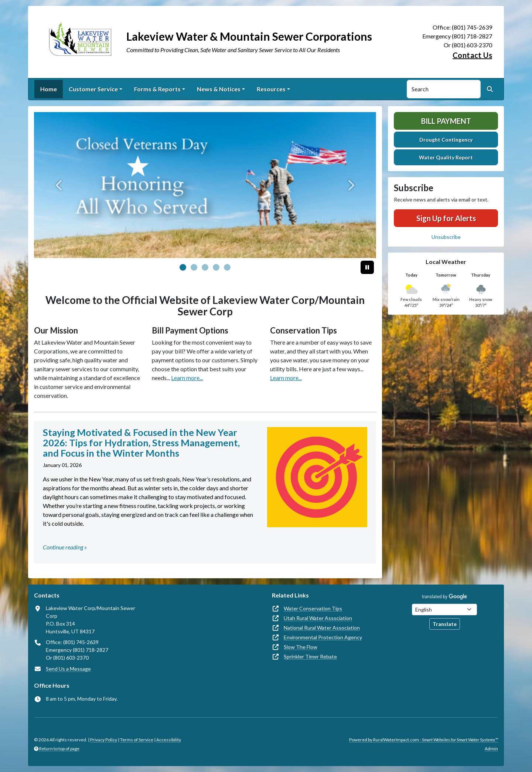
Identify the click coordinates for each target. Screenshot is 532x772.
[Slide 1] (194, 267)
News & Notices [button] (219, 89)
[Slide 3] (216, 267)
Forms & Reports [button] (157, 89)
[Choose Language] (444, 610)
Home (49, 89)
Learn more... (187, 378)
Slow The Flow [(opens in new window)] (301, 647)
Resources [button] (271, 89)
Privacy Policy (104, 740)
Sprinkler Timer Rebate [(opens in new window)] (310, 656)
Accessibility (169, 740)
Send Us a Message (68, 669)
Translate (445, 624)
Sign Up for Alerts (446, 218)
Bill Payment (446, 121)
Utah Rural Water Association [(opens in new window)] (318, 618)
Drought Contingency (446, 140)
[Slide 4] (227, 267)
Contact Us (472, 55)
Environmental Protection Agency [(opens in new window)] (323, 637)
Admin (491, 749)
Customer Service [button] (93, 89)
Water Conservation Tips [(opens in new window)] (313, 608)
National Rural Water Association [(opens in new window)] (322, 628)
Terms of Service (137, 740)
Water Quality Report (446, 157)
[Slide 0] (183, 267)
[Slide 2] (205, 267)
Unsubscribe (446, 237)
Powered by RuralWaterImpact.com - (424, 740)
